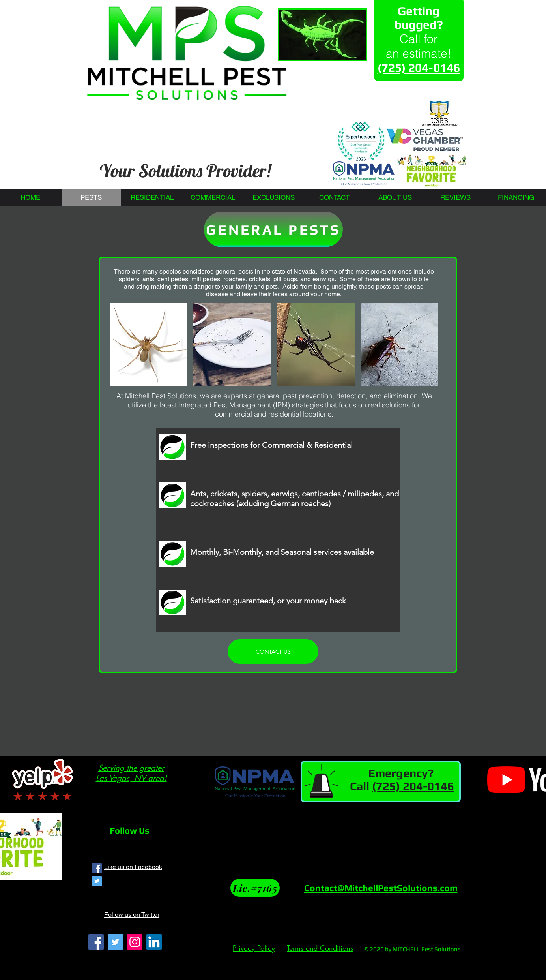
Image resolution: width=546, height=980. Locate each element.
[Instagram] (135, 942)
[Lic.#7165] (255, 888)
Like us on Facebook (133, 867)
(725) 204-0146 (413, 786)
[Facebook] (96, 942)
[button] (149, 345)
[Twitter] (115, 942)
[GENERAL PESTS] (273, 229)
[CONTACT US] (273, 651)
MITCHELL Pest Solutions (426, 949)
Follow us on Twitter (132, 915)
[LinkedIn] (154, 942)
